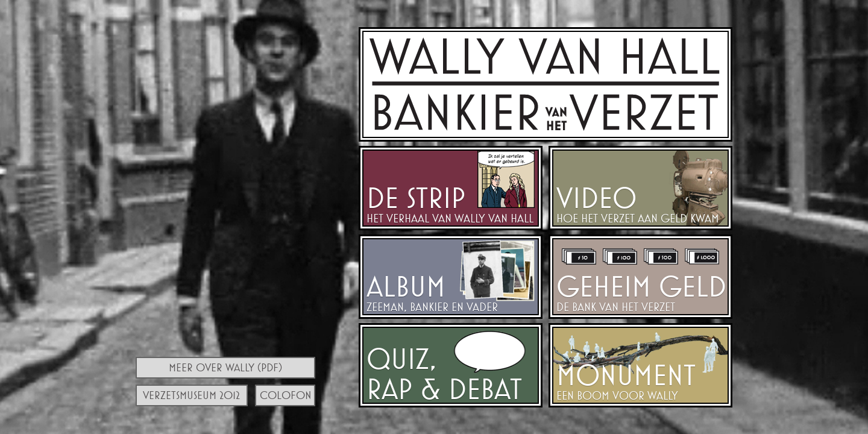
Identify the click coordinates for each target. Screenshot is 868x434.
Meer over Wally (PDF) (225, 367)
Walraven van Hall (546, 84)
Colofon (286, 395)
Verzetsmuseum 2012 (191, 395)
